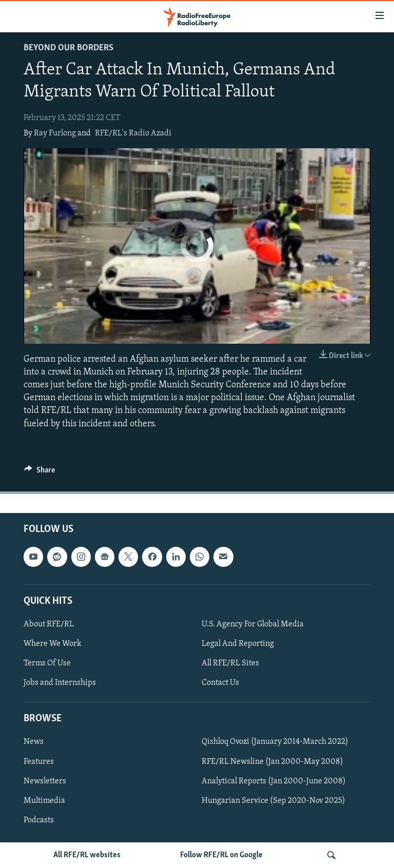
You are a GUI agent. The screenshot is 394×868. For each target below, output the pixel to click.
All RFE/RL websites (87, 855)
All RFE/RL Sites (230, 663)
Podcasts (39, 820)
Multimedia (44, 800)
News (34, 742)
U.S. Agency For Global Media (253, 624)
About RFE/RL (49, 624)
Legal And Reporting (238, 644)
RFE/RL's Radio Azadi (133, 133)
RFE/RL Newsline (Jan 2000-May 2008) (272, 761)
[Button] (40, 472)
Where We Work (53, 644)
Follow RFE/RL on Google (221, 855)
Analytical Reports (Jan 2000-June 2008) (274, 781)
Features (39, 761)
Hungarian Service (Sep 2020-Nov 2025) (273, 800)
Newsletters (45, 781)
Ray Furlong (55, 133)
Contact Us (220, 683)
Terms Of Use (47, 663)
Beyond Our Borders (68, 48)
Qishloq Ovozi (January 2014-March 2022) (275, 742)
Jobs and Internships (60, 683)
